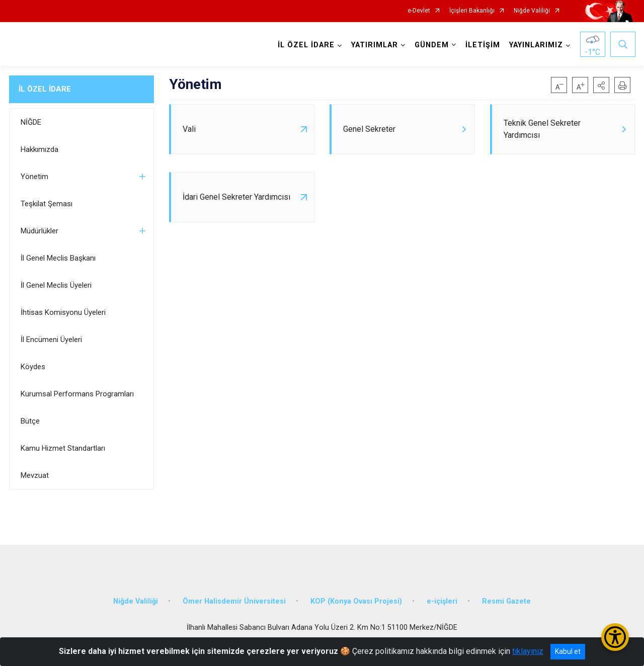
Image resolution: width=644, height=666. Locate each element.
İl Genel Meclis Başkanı (58, 258)
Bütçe (30, 421)
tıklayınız (528, 651)
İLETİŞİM (483, 45)
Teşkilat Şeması (47, 204)
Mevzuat (35, 475)
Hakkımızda (39, 149)
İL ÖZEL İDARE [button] (306, 45)
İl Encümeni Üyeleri (51, 340)
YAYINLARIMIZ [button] (536, 45)
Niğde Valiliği (532, 11)
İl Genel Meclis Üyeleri (56, 285)
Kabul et (568, 651)
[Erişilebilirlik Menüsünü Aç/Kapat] (615, 637)
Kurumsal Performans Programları (77, 394)
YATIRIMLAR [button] (375, 45)
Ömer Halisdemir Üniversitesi (234, 601)
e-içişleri (442, 601)
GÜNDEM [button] (432, 45)
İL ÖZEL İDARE (45, 89)
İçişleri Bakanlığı (472, 11)
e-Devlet (419, 11)
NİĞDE (31, 122)
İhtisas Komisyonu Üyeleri (63, 312)
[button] (601, 85)
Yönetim (34, 177)
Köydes (33, 367)
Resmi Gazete (506, 601)
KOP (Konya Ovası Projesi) (356, 601)
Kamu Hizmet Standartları (63, 448)
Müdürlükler (39, 231)
